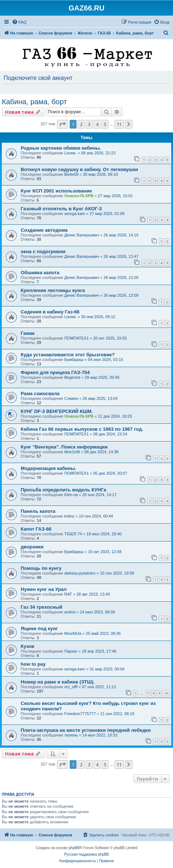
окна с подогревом (43, 252)
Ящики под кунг (39, 628)
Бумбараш (74, 360)
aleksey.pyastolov (80, 573)
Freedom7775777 (80, 714)
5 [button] (105, 124)
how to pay (33, 664)
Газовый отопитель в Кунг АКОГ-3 (61, 209)
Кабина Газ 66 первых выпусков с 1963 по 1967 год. (82, 429)
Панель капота (38, 511)
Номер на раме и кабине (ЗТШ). (58, 682)
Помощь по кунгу (41, 568)
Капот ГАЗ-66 (36, 529)
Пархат (71, 651)
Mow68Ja (73, 633)
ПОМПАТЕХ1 (77, 338)
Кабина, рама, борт (34, 102)
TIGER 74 (73, 534)
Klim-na (71, 495)
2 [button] (81, 124)
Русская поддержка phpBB (86, 854)
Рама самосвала (40, 394)
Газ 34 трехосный (42, 607)
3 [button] (89, 124)
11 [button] (119, 124)
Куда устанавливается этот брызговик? (68, 355)
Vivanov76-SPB (79, 196)
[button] (62, 124)
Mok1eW (72, 452)
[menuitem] (19, 22)
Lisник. (70, 153)
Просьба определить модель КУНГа (63, 490)
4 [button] (97, 124)
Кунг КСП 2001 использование (56, 191)
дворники (32, 547)
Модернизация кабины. (48, 468)
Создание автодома (44, 230)
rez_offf (71, 687)
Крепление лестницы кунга (53, 290)
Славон (71, 398)
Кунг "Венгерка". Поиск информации (64, 447)
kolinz (69, 516)
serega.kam (75, 214)
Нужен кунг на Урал (44, 589)
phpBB (74, 848)
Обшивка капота (40, 273)
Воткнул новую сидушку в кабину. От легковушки (79, 169)
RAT (68, 594)
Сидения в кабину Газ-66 (50, 312)
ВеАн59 (71, 174)
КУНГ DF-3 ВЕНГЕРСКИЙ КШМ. (57, 411)
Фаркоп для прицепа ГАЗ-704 (55, 372)
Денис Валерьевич (82, 235)
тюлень (71, 735)
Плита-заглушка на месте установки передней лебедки (86, 730)
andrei (70, 612)
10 (166, 693)
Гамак (28, 333)
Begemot (72, 377)
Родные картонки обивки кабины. (61, 148)
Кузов (28, 646)
